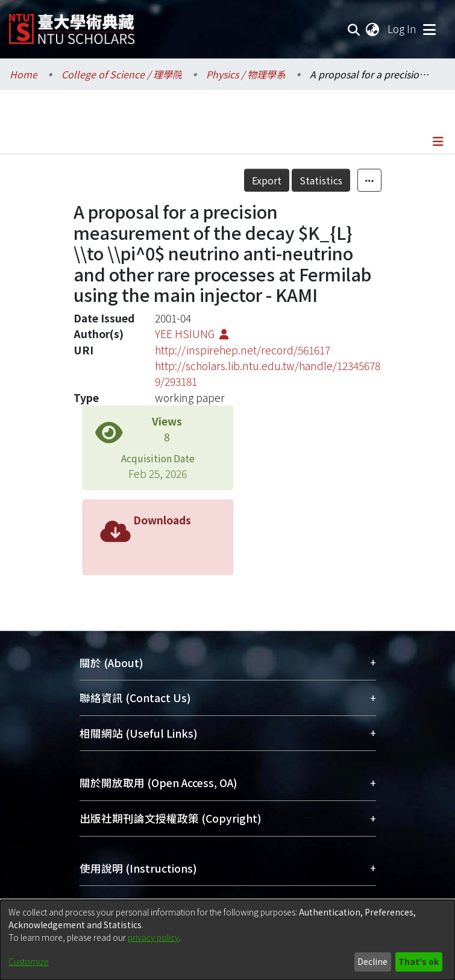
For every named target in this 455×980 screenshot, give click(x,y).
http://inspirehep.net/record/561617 (243, 350)
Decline (372, 961)
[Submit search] (354, 29)
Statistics (321, 180)
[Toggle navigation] (429, 29)
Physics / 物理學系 (246, 74)
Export (267, 180)
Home (24, 74)
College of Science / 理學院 (122, 74)
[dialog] (227, 940)
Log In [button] (403, 29)
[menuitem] (373, 29)
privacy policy (153, 937)
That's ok (419, 961)
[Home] (72, 24)
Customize (29, 961)
